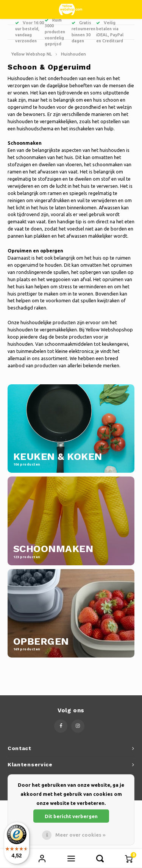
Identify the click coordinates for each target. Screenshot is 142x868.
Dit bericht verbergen (71, 816)
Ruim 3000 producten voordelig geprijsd (55, 32)
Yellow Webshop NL (32, 54)
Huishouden (73, 54)
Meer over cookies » (80, 835)
